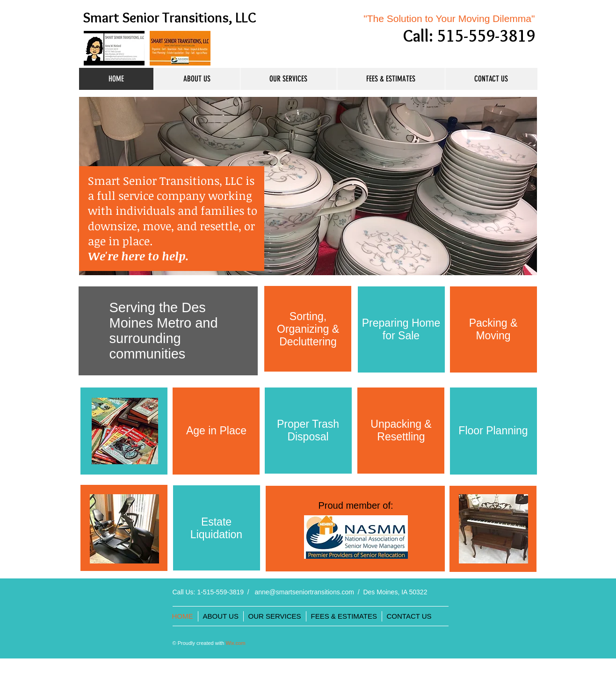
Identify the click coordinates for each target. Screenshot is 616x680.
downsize (112, 226)
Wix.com (235, 643)
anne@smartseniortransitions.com (304, 592)
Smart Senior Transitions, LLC (170, 18)
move (157, 226)
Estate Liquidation (216, 528)
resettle (219, 226)
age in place (119, 241)
